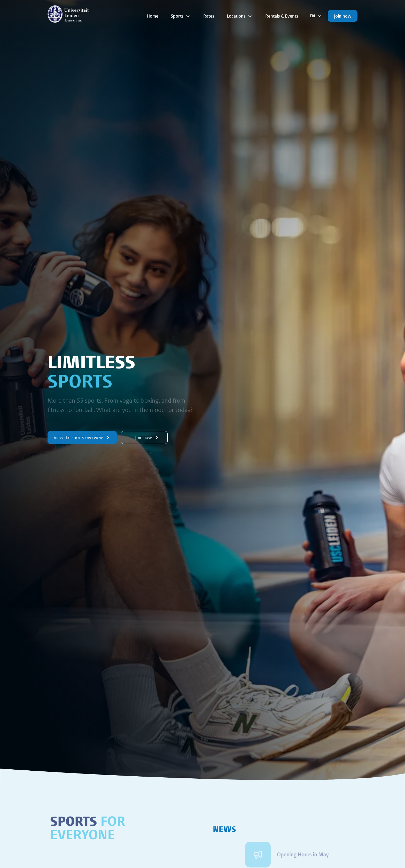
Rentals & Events (282, 16)
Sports (181, 16)
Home (153, 16)
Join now (343, 16)
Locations (240, 16)
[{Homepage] (68, 14)
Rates (209, 16)
